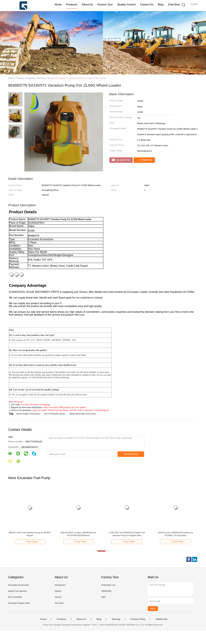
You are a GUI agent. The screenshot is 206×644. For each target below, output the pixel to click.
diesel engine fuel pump (28, 414)
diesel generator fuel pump (82, 414)
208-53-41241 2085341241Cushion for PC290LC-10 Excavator (175, 534)
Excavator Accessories (19, 585)
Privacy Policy (138, 619)
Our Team (59, 603)
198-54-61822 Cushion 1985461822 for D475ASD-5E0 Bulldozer (78, 534)
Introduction (60, 585)
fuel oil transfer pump (54, 414)
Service (58, 597)
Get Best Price (121, 160)
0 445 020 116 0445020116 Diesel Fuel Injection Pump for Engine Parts (127, 534)
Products (72, 5)
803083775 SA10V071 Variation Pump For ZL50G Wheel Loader (77, 78)
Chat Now (174, 5)
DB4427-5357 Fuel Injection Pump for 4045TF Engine (30, 534)
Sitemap (116, 619)
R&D (103, 597)
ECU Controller (15, 597)
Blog (161, 5)
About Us (87, 5)
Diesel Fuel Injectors (18, 591)
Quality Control (126, 5)
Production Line (108, 585)
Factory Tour (105, 5)
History (58, 591)
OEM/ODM (106, 591)
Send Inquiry (131, 454)
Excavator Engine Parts (19, 603)
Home (58, 5)
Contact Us (147, 5)
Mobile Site (162, 619)
